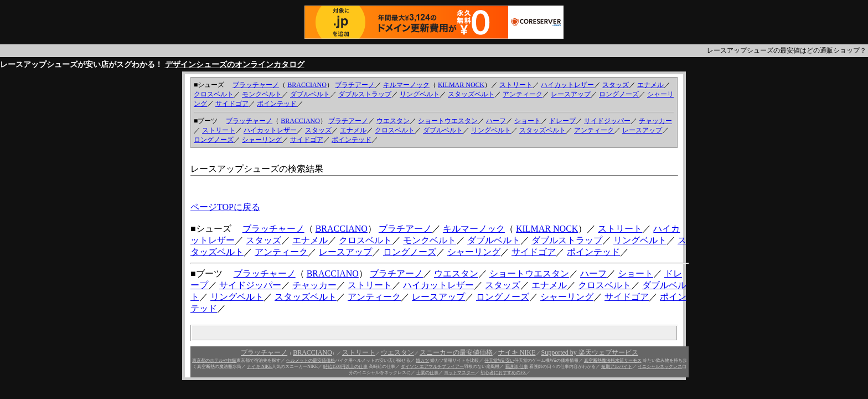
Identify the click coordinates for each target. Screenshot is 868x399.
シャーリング (262, 140)
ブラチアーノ (355, 85)
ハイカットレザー (567, 85)
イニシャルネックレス (660, 367)
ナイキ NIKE (517, 352)
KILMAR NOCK (461, 85)
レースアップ (571, 94)
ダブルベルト (310, 94)
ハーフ (496, 121)
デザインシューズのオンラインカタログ (235, 65)
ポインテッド (277, 104)
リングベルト (420, 94)
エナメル (650, 85)
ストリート (516, 85)
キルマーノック (406, 85)
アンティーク (523, 94)
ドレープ (562, 121)
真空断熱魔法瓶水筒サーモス (613, 360)
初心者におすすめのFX (503, 373)
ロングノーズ (619, 94)
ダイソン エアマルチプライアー (432, 367)
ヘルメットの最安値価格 (311, 360)
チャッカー (655, 121)
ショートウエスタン (448, 121)
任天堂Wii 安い (499, 360)
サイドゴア (232, 104)
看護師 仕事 (516, 367)
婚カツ (422, 360)
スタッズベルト (471, 94)
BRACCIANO (307, 85)
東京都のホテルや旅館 (214, 360)
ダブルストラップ (365, 94)
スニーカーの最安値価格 (456, 352)
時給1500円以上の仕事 (345, 367)
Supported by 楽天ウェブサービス (590, 352)
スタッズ (616, 85)
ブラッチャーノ (256, 85)
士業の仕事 (427, 373)
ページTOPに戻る (225, 207)
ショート (528, 121)
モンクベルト (262, 94)
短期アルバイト (617, 367)
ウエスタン (393, 121)
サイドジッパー (607, 121)
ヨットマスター (459, 373)
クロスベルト (214, 94)
